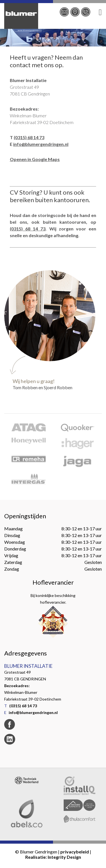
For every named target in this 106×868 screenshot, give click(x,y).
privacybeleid (75, 852)
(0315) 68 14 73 (29, 137)
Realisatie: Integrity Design (53, 857)
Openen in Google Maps (35, 159)
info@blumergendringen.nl (41, 144)
